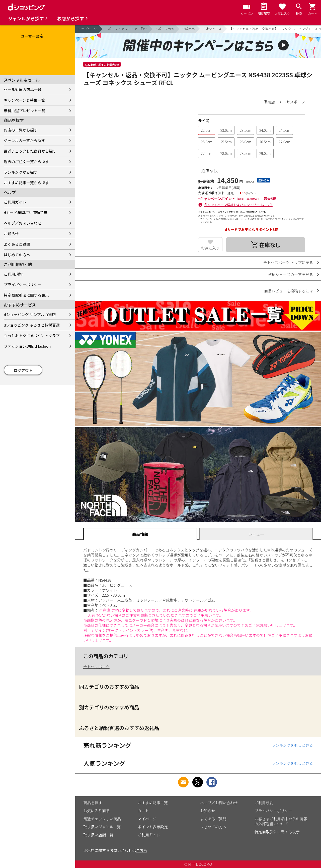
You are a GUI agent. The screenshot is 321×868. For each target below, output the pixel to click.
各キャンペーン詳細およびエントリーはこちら (238, 205)
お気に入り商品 (96, 811)
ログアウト (23, 370)
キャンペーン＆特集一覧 (24, 100)
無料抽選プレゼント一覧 (24, 111)
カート (143, 811)
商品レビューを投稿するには (289, 291)
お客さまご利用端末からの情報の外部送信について (281, 821)
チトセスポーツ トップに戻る (288, 262)
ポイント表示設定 (153, 827)
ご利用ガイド (15, 202)
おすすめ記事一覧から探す (26, 183)
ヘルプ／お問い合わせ (23, 223)
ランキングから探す (21, 172)
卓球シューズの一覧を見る (291, 274)
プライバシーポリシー (23, 285)
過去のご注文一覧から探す (26, 162)
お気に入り (210, 248)
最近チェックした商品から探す (30, 151)
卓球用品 (188, 29)
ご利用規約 (13, 274)
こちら (142, 850)
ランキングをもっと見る (292, 745)
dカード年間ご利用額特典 (26, 212)
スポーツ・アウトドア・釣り (126, 29)
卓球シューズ (212, 29)
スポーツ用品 (165, 29)
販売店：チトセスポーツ (284, 102)
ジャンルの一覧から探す (24, 140)
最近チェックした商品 (102, 819)
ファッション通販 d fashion (27, 346)
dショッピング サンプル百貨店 (30, 314)
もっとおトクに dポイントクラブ (32, 335)
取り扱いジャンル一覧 (102, 827)
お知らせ (11, 234)
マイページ (147, 819)
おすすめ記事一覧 (153, 803)
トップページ (88, 29)
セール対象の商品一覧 (23, 89)
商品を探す (93, 803)
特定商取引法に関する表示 (26, 295)
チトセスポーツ (96, 667)
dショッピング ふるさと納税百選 (32, 325)
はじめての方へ (17, 255)
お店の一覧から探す (21, 130)
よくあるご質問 (17, 244)
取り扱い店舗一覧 (98, 835)
